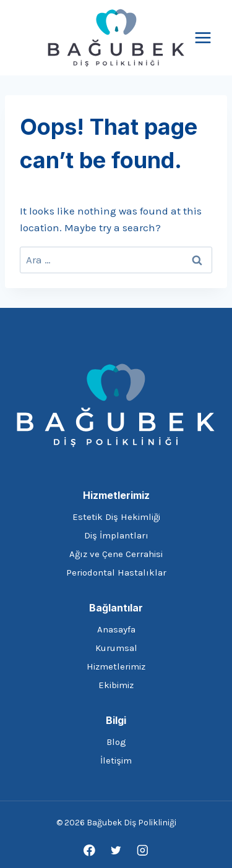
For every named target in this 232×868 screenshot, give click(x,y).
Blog (116, 742)
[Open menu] (203, 37)
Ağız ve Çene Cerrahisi (116, 554)
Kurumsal (116, 648)
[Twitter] (116, 850)
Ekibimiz (116, 685)
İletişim (116, 760)
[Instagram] (143, 850)
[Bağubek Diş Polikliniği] (116, 38)
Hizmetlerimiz (116, 666)
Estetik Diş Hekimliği (116, 517)
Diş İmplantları (116, 535)
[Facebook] (89, 850)
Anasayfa (116, 629)
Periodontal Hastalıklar (116, 572)
